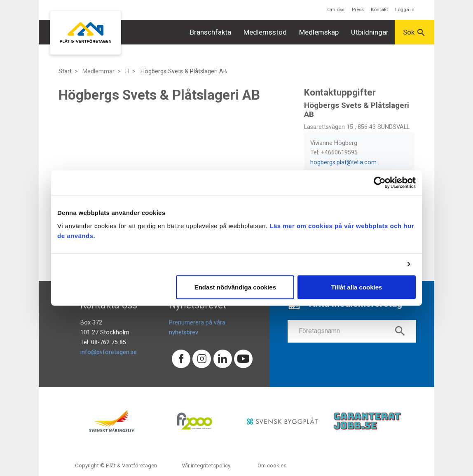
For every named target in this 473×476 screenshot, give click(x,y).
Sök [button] (414, 33)
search (400, 331)
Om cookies (272, 465)
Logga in (405, 9)
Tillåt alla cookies (356, 287)
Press (358, 9)
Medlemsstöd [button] (265, 32)
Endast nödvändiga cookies (235, 287)
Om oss (336, 9)
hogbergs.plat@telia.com (343, 162)
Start (65, 71)
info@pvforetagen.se (109, 352)
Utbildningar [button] (370, 32)
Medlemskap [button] (319, 32)
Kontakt (379, 9)
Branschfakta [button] (211, 32)
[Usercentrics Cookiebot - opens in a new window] (380, 183)
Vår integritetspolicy (206, 465)
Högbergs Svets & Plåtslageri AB (184, 71)
